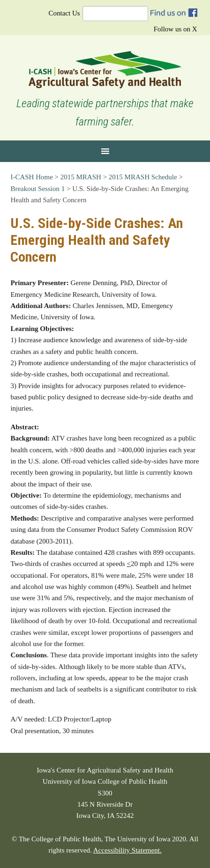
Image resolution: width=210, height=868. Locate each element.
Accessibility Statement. (127, 850)
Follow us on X (176, 29)
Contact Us (64, 13)
